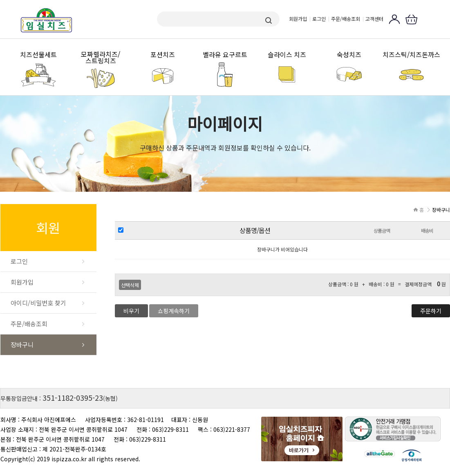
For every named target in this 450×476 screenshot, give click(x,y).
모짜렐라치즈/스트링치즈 (101, 58)
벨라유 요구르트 (225, 55)
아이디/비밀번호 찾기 (38, 303)
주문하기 (431, 311)
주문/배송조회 (346, 19)
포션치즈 (163, 55)
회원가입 (298, 19)
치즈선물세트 (38, 55)
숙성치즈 (349, 55)
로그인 (319, 19)
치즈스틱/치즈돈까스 (411, 55)
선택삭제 (130, 285)
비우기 (131, 311)
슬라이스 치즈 (287, 55)
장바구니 (22, 345)
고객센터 (374, 19)
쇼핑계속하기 (174, 311)
